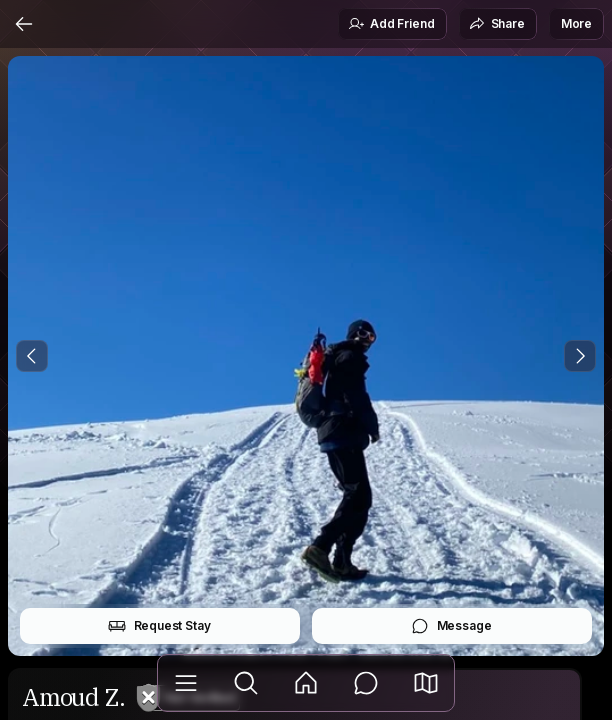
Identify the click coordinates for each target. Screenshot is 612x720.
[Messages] (366, 683)
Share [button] (497, 24)
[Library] (186, 683)
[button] (426, 683)
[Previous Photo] (32, 356)
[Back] (24, 24)
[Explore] (246, 683)
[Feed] (306, 683)
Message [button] (451, 626)
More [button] (576, 23)
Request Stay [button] (159, 626)
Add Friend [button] (391, 24)
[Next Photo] (580, 356)
